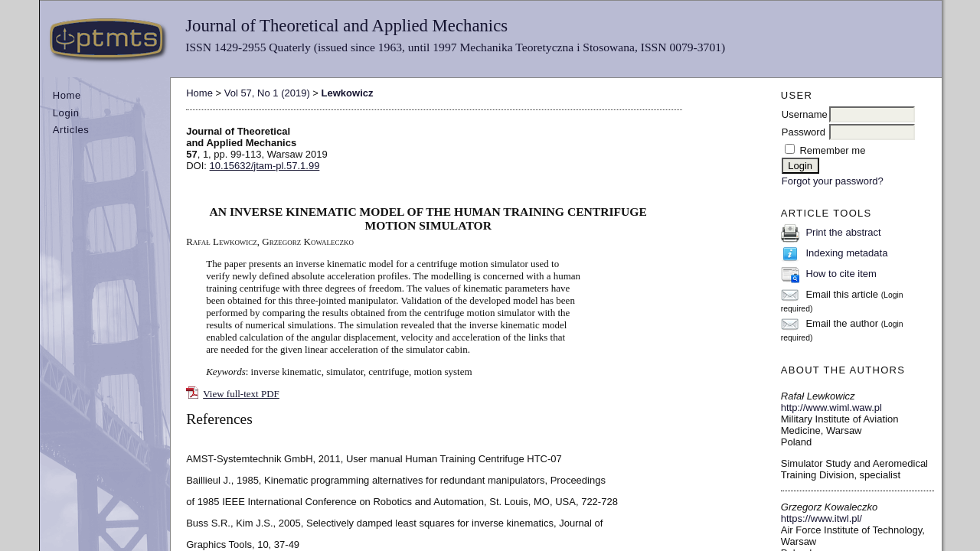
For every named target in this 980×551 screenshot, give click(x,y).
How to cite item (841, 274)
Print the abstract (843, 232)
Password (804, 132)
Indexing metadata (846, 253)
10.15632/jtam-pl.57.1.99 (265, 166)
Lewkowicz (348, 93)
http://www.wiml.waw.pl (831, 408)
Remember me (832, 150)
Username (805, 114)
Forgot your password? (833, 181)
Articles (71, 130)
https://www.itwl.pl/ (822, 518)
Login (66, 113)
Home (67, 95)
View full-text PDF (241, 394)
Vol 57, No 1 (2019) (267, 93)
